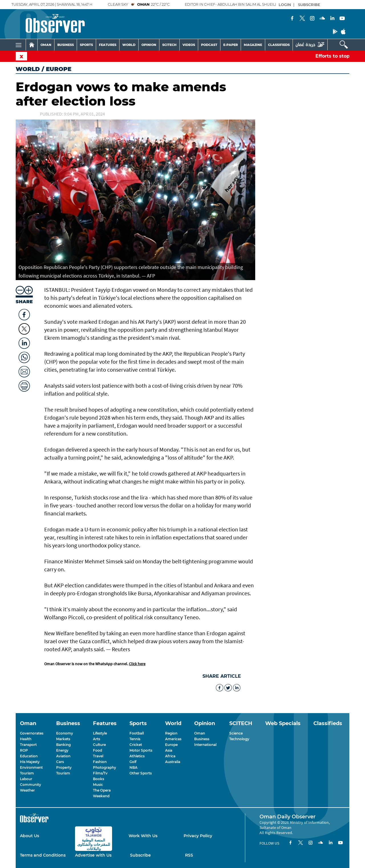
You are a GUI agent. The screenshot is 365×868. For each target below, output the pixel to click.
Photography (105, 767)
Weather (27, 790)
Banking (63, 745)
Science (236, 733)
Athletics (137, 756)
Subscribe (140, 855)
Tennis (135, 739)
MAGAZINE (253, 45)
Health (26, 739)
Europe (171, 745)
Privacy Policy (198, 836)
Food (98, 750)
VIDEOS (189, 45)
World (28, 69)
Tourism (27, 773)
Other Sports (141, 773)
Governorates (32, 733)
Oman (200, 733)
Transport (28, 745)
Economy (65, 733)
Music (98, 785)
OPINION (149, 45)
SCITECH (169, 45)
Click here (137, 664)
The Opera (102, 790)
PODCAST (209, 45)
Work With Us (143, 836)
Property (64, 767)
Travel (98, 756)
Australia (173, 762)
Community (31, 785)
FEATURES (108, 45)
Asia (169, 750)
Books (99, 779)
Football (137, 733)
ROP (24, 750)
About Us (30, 836)
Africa (170, 756)
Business (202, 739)
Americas (173, 739)
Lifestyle (100, 733)
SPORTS (86, 45)
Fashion (100, 762)
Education (29, 756)
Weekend (101, 796)
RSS (189, 855)
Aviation (63, 756)
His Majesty (30, 762)
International (205, 745)
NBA (133, 767)
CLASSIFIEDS (279, 45)
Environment (31, 767)
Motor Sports (141, 750)
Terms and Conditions (43, 855)
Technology (239, 739)
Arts (97, 739)
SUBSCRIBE (309, 5)
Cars (60, 762)
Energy (62, 750)
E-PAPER (231, 45)
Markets (63, 739)
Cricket (136, 745)
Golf (133, 762)
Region (171, 733)
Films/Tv (100, 773)
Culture (99, 745)
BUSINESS (66, 45)
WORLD (129, 45)
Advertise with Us (93, 855)
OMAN (46, 45)
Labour (26, 779)
